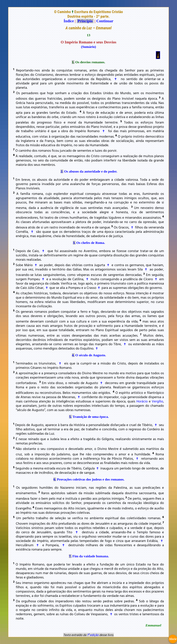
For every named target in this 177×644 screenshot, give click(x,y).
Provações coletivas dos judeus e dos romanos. (91, 479)
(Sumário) (89, 47)
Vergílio (157, 401)
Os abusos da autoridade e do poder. (91, 171)
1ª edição (93, 635)
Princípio (85, 21)
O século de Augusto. (91, 355)
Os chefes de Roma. (91, 243)
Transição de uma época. (91, 417)
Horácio (142, 401)
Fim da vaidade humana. (91, 556)
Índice (69, 21)
